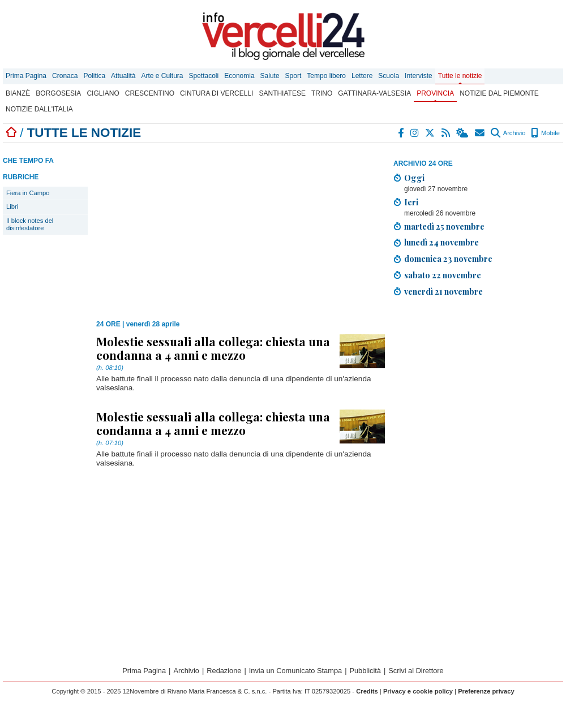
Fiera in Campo (28, 193)
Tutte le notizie (460, 76)
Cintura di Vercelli (216, 93)
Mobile (545, 133)
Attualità (123, 76)
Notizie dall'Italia (39, 109)
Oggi (414, 178)
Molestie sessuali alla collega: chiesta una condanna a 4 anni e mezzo (213, 348)
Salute (270, 76)
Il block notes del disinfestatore (30, 224)
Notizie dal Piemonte (499, 93)
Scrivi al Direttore (416, 671)
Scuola (389, 76)
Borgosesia (58, 93)
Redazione (224, 671)
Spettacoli (204, 76)
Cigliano (103, 93)
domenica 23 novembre (448, 259)
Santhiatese (282, 93)
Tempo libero (326, 76)
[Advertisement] (478, 385)
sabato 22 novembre (443, 275)
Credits (367, 691)
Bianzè (18, 93)
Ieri (411, 202)
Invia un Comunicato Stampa (295, 671)
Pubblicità (365, 671)
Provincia (435, 93)
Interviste (419, 76)
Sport (293, 76)
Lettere (362, 76)
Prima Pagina (26, 76)
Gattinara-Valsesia (374, 93)
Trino (322, 93)
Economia (239, 76)
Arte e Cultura (162, 76)
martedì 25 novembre (444, 226)
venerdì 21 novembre (443, 291)
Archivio (508, 133)
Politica (94, 76)
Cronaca (65, 76)
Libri (12, 206)
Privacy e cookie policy (418, 691)
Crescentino (150, 93)
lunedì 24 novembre (441, 242)
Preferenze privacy (486, 691)
